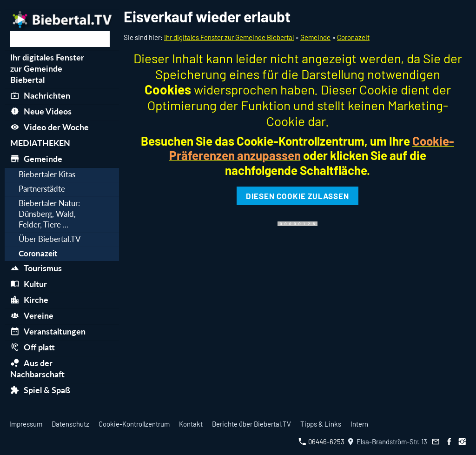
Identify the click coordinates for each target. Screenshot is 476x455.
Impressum (26, 424)
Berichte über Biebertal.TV (251, 424)
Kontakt (191, 424)
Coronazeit (353, 37)
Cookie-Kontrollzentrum (134, 424)
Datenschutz (70, 424)
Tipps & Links (321, 424)
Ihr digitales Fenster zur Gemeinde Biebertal (229, 37)
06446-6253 (321, 442)
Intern (359, 424)
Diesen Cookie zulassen (297, 196)
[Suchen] (60, 39)
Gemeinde (315, 37)
